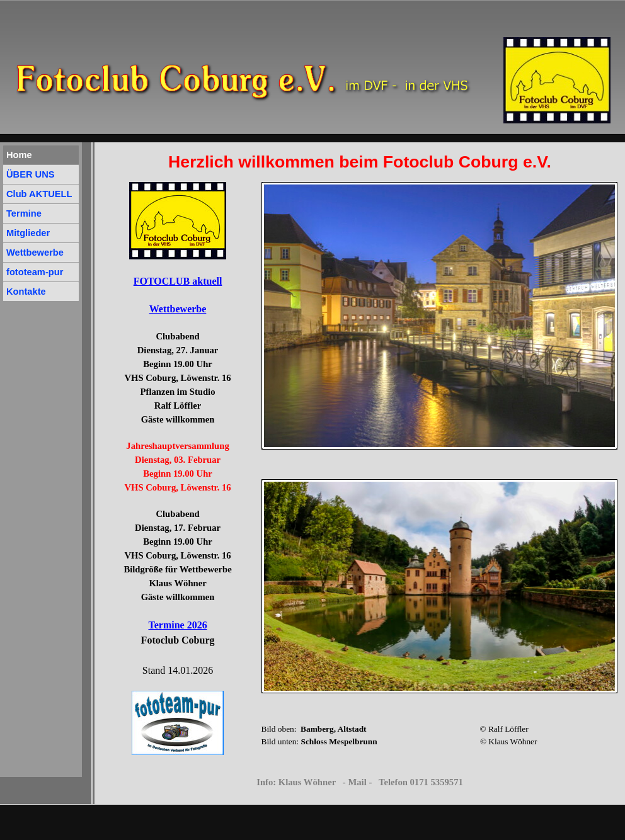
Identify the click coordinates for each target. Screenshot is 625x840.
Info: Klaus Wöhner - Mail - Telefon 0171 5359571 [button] (360, 782)
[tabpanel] (360, 162)
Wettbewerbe (178, 309)
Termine (24, 213)
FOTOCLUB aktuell (178, 281)
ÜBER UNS (31, 174)
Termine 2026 (177, 625)
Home (19, 155)
